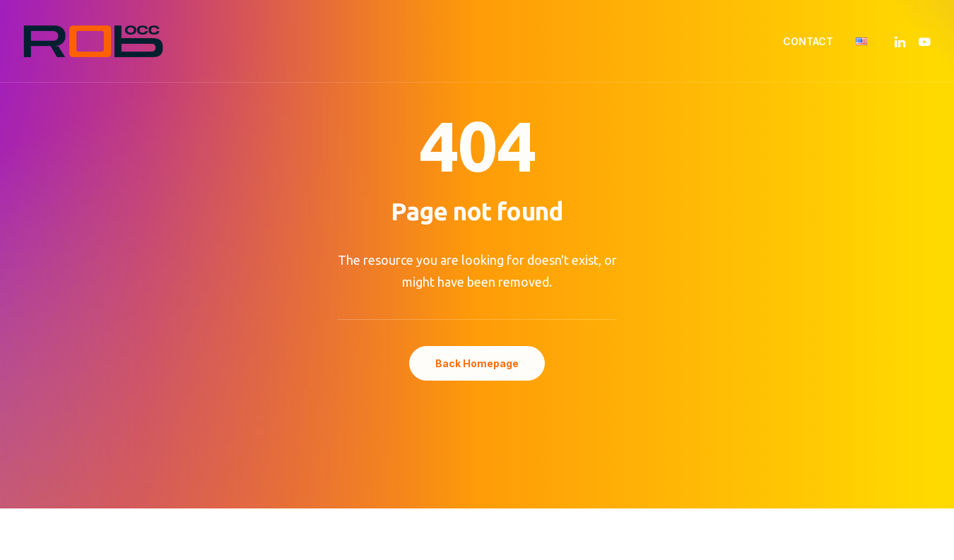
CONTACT (808, 41)
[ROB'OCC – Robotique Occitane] (93, 41)
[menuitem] (808, 41)
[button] (902, 41)
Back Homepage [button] (477, 363)
